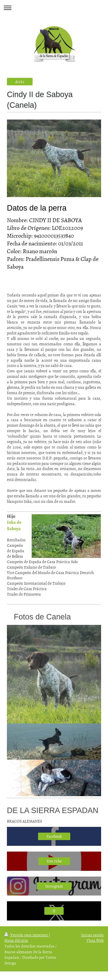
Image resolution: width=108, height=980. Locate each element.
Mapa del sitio (16, 940)
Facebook (54, 836)
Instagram (54, 886)
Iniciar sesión (92, 935)
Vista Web (95, 940)
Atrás (20, 81)
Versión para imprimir (26, 935)
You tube (54, 861)
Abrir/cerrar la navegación (54, 8)
